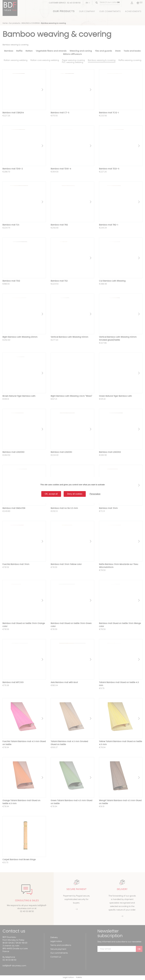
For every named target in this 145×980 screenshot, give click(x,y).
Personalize (95, 494)
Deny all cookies (75, 494)
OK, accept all (51, 494)
